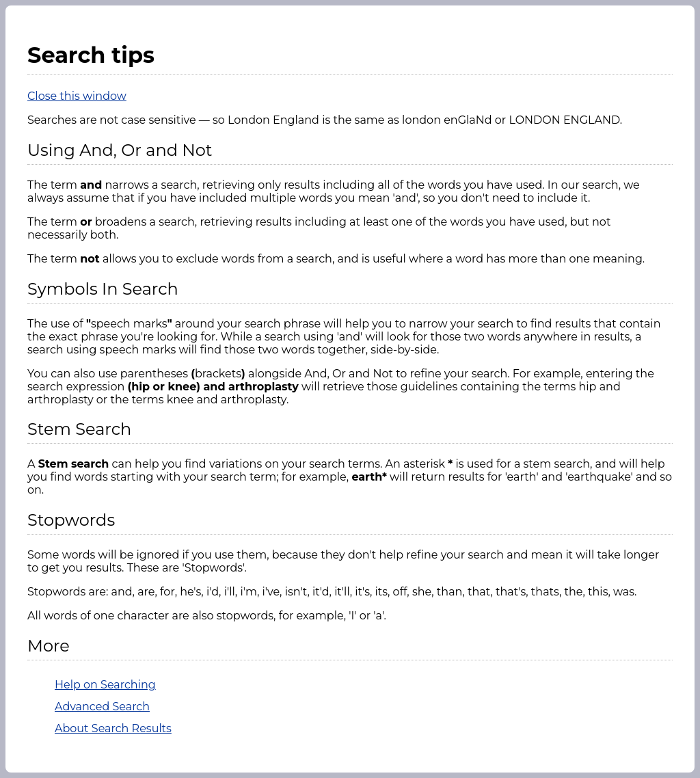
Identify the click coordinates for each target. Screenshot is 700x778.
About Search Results (113, 728)
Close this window (77, 96)
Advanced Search (102, 707)
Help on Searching (105, 685)
